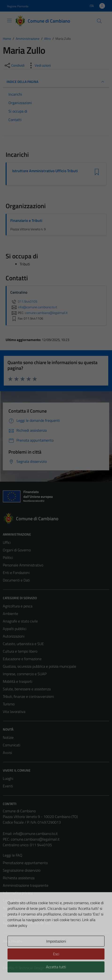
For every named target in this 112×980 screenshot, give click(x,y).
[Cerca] (99, 21)
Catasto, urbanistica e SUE (23, 644)
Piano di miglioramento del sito (27, 923)
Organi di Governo (17, 550)
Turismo (9, 704)
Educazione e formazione (22, 659)
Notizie (8, 737)
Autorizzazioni (14, 636)
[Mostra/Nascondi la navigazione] (9, 20)
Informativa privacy (18, 893)
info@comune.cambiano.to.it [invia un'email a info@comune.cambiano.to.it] (34, 307)
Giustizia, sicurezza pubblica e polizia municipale (39, 666)
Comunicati (12, 745)
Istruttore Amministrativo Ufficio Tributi (45, 171)
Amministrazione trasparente (26, 885)
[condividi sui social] (14, 65)
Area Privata (12, 941)
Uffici (7, 542)
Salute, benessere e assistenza (27, 689)
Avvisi (7, 752)
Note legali (11, 908)
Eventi (8, 786)
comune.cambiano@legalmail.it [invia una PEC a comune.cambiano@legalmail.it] (46, 313)
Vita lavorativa (14, 712)
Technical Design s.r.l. (35, 968)
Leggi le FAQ (13, 855)
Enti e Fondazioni (16, 573)
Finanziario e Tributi (26, 220)
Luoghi (8, 778)
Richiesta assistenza (19, 878)
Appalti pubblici (15, 629)
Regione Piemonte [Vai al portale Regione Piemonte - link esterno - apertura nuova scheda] (18, 6)
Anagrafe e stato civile (20, 621)
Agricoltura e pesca (18, 606)
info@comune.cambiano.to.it (35, 834)
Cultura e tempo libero (20, 651)
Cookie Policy (13, 900)
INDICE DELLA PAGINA (56, 82)
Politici (8, 557)
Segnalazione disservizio (22, 870)
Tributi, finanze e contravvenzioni (28, 696)
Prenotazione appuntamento (25, 863)
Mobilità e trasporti (17, 681)
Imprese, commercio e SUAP (25, 674)
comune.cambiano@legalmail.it (35, 839)
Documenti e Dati (16, 580)
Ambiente (10, 614)
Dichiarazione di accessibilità (25, 915)
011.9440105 (24, 301)
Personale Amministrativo (23, 565)
